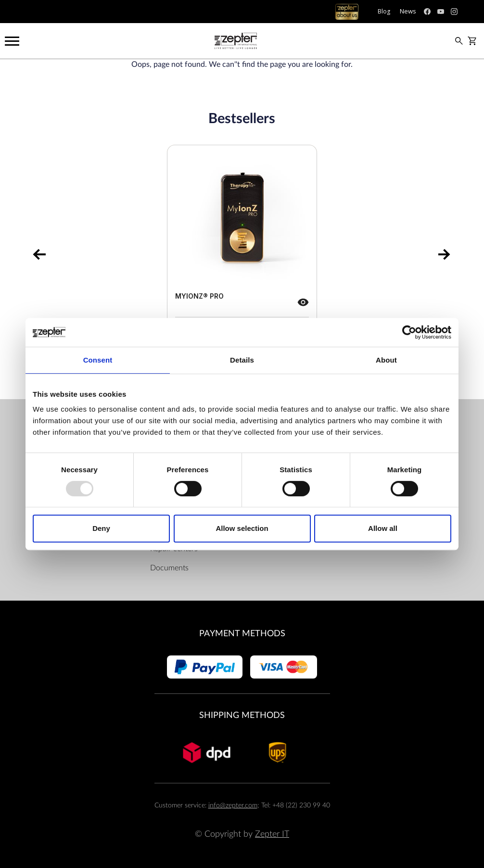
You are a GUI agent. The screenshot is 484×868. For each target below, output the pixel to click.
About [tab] (386, 360)
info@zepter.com (233, 805)
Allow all (383, 528)
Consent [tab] (98, 360)
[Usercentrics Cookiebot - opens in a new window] (409, 332)
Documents (169, 568)
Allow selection (242, 528)
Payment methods (242, 634)
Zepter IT (272, 834)
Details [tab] (242, 360)
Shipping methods (242, 715)
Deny (101, 528)
